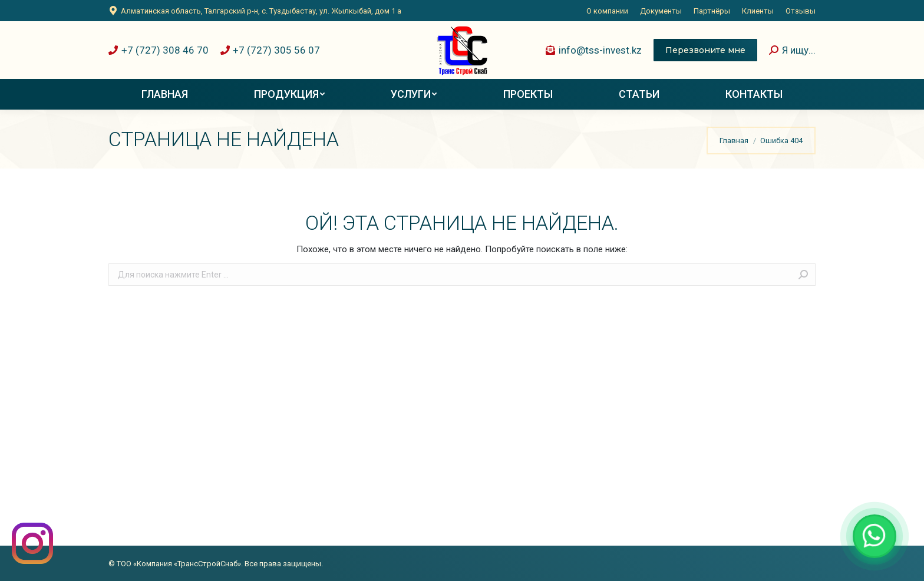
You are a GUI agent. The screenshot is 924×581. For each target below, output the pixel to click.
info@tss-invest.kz (594, 50)
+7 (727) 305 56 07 (270, 50)
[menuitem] (607, 11)
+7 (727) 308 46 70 (159, 50)
